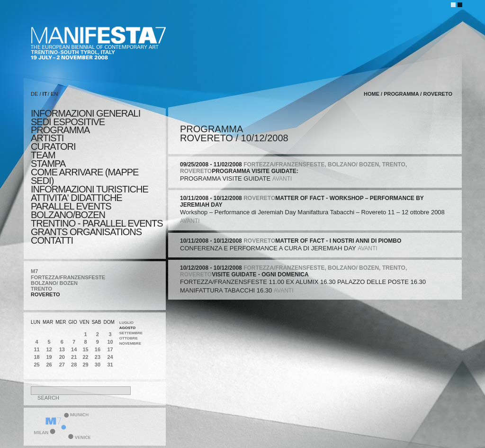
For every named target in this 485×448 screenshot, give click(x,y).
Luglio (126, 323)
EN (54, 94)
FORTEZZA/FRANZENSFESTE (68, 277)
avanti (282, 179)
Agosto (128, 328)
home (372, 94)
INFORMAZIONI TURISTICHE (90, 189)
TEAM (43, 155)
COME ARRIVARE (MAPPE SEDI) (85, 176)
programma (60, 130)
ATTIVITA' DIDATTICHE (76, 198)
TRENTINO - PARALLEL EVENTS (97, 223)
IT (45, 94)
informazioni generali (85, 113)
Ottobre (129, 338)
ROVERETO (45, 294)
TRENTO (41, 289)
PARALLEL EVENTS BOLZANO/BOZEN (71, 210)
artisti (47, 138)
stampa (48, 164)
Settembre (131, 333)
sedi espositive (68, 122)
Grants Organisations (86, 232)
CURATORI (53, 146)
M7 (34, 271)
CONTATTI (52, 240)
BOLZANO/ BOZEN (54, 283)
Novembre (130, 343)
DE (34, 94)
